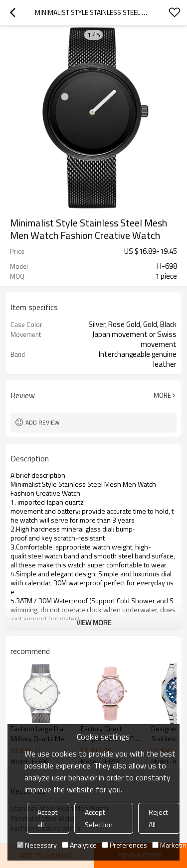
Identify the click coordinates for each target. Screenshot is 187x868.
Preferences (124, 845)
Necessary (37, 845)
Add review (43, 422)
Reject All (158, 818)
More (162, 395)
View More (94, 622)
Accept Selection (99, 818)
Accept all (47, 818)
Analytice (79, 845)
